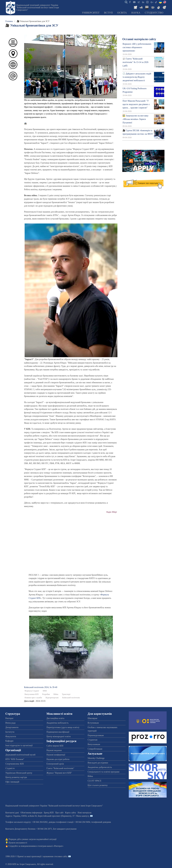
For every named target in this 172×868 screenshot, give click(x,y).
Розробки (46, 694)
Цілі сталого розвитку (98, 785)
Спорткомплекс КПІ (15, 764)
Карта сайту (71, 813)
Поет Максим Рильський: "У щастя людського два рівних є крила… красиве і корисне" (136, 104)
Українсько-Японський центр (19, 773)
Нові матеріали (85, 813)
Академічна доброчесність (100, 767)
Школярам (92, 718)
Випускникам (94, 744)
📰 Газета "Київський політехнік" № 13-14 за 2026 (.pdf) (135, 62)
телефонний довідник (101, 822)
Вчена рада (10, 723)
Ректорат (9, 718)
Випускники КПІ (32, 694)
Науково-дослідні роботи (58, 759)
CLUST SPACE (95, 781)
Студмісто (10, 768)
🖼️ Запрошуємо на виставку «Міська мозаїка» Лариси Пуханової (136, 119)
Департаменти (12, 727)
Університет (91, 13)
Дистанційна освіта (55, 718)
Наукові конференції (56, 755)
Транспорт (66, 694)
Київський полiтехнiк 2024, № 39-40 (41, 687)
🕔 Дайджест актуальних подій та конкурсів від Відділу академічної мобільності (137, 77)
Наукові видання (54, 750)
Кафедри (9, 741)
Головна (9, 21)
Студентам (93, 740)
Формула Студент (32, 691)
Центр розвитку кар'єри (16, 777)
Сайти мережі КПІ (55, 746)
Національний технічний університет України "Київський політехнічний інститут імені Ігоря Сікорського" (38, 8)
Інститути (10, 732)
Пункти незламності (18, 843)
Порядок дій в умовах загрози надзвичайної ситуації (33, 839)
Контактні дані (12, 813)
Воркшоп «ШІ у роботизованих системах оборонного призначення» (137, 47)
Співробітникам (95, 749)
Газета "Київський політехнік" (60, 768)
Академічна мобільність (58, 723)
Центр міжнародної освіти (59, 736)
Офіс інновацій (12, 782)
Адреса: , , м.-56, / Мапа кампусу (47, 816)
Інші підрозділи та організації (19, 745)
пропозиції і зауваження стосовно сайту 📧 (51, 856)
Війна (56, 694)
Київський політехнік (71, 698)
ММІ (45, 691)
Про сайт (59, 813)
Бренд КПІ (49, 813)
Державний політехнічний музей (20, 755)
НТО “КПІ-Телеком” (15, 759)
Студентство (154, 13)
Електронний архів (55, 764)
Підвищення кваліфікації (58, 732)
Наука (136, 13)
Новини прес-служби (33, 698)
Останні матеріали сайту (139, 39)
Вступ (108, 13)
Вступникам (93, 723)
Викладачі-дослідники (98, 763)
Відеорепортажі (52, 698)
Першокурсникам (96, 735)
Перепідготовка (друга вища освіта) (63, 727)
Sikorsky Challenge (96, 758)
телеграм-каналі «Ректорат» (51, 846)
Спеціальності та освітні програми (104, 772)
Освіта (122, 13)
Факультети (11, 736)
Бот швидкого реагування (65, 829)
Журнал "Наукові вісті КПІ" (59, 773)
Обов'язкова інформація (31, 813)
